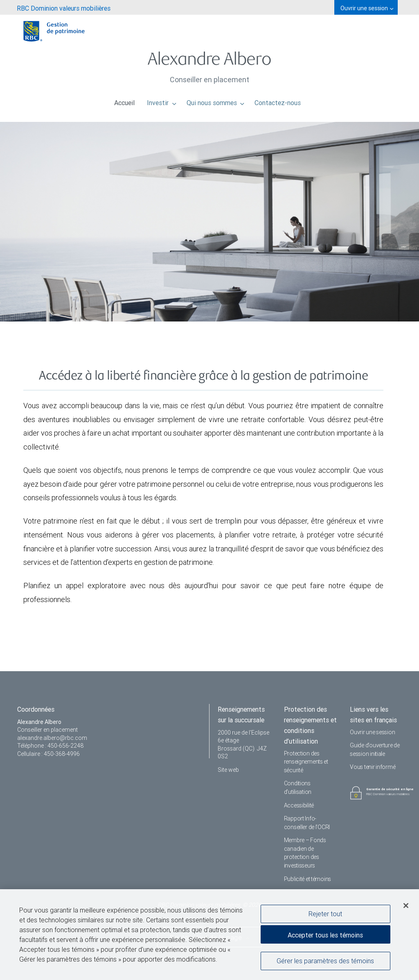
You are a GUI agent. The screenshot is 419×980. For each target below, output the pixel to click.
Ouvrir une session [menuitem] (367, 8)
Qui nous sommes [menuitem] (216, 101)
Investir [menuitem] (162, 101)
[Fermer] (406, 907)
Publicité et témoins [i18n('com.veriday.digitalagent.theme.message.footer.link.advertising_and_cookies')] (307, 879)
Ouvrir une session (372, 732)
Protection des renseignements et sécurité (306, 762)
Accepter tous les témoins (325, 937)
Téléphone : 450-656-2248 (50, 746)
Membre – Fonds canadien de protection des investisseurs (305, 853)
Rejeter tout (325, 915)
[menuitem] (64, 7)
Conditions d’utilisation (298, 788)
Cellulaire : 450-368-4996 (48, 754)
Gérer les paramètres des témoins (325, 962)
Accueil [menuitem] (124, 101)
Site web (228, 770)
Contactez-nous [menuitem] (278, 101)
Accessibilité (299, 805)
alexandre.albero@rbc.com (52, 738)
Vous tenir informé (373, 767)
